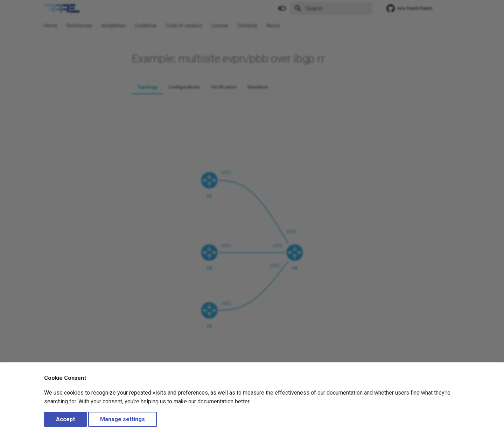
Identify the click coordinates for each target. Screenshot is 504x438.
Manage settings (122, 419)
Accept (65, 419)
